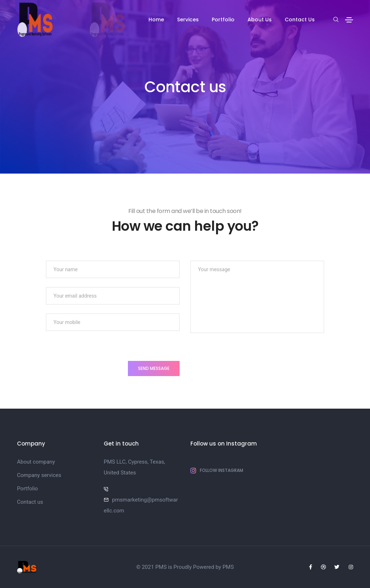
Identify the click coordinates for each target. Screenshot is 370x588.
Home (156, 20)
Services (188, 20)
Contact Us (300, 20)
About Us (260, 20)
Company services (39, 475)
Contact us (30, 502)
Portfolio (223, 20)
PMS (228, 567)
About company (36, 462)
